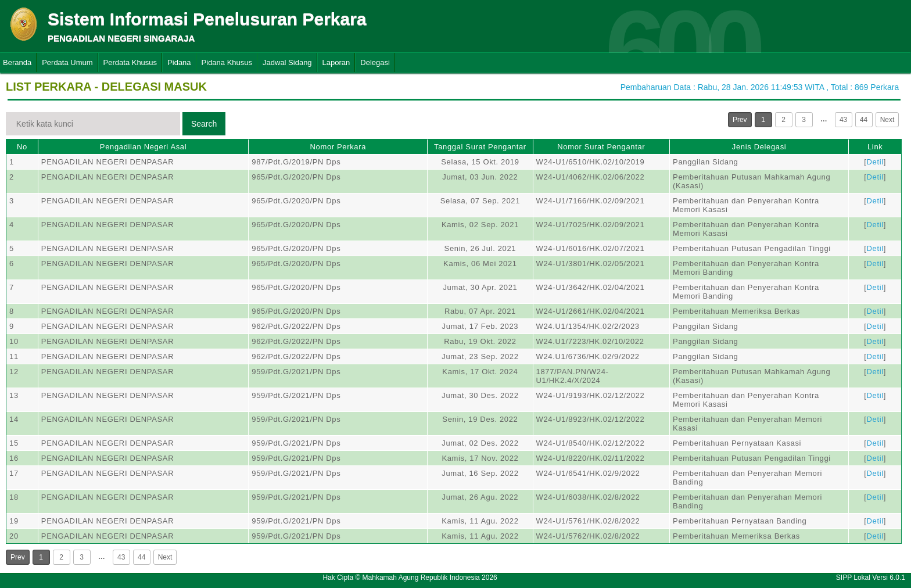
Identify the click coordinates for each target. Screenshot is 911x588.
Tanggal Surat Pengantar (480, 147)
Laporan (336, 62)
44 (864, 120)
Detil (875, 162)
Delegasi (375, 62)
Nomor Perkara (338, 147)
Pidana (179, 62)
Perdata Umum (67, 62)
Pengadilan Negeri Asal (143, 147)
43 (843, 120)
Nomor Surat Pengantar (601, 147)
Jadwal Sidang (287, 62)
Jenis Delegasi (759, 147)
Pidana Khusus (227, 62)
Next (887, 120)
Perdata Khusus (130, 62)
